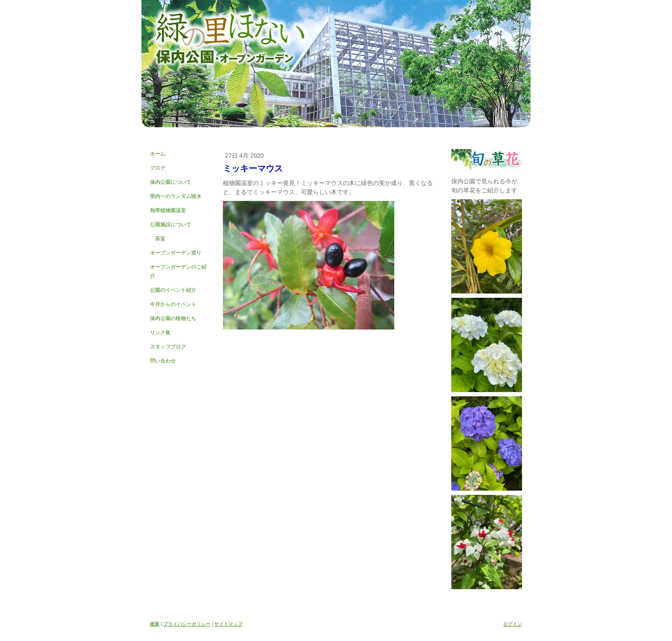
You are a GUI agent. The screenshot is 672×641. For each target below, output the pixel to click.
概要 (155, 624)
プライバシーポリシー (187, 624)
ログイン (513, 624)
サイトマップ (228, 624)
